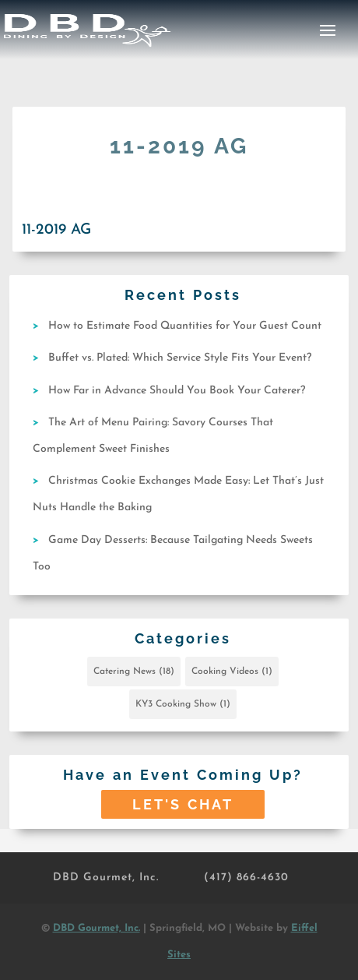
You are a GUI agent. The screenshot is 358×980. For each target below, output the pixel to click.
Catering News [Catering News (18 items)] (134, 672)
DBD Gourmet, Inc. (106, 878)
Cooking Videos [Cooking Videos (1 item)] (232, 672)
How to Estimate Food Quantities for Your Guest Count (185, 326)
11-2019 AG (56, 230)
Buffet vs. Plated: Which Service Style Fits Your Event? (180, 358)
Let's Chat (183, 804)
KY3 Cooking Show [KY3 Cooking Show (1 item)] (183, 704)
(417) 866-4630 (246, 878)
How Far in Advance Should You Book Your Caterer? (177, 391)
